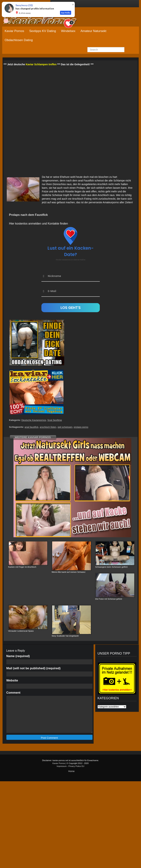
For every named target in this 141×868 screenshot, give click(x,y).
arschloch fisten (48, 427)
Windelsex (68, 31)
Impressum (62, 766)
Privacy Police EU (76, 766)
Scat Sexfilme (55, 420)
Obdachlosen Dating (19, 40)
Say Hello (66, 13)
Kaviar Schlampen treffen (41, 64)
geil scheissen (65, 427)
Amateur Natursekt (93, 31)
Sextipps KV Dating (43, 31)
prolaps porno (81, 427)
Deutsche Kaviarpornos (34, 420)
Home (71, 771)
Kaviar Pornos (15, 31)
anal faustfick (32, 427)
